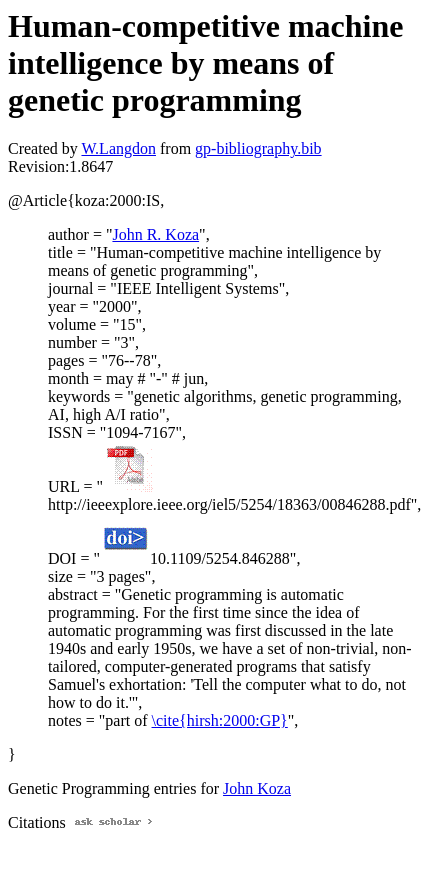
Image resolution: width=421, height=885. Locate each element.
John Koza (257, 788)
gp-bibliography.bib (258, 148)
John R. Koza (155, 234)
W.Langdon (118, 148)
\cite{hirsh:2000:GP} (220, 720)
